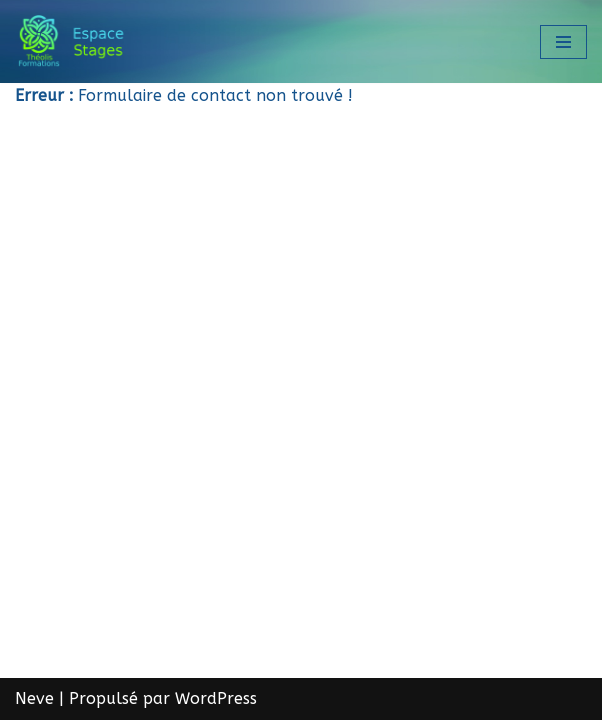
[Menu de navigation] (563, 42)
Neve (34, 698)
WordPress (216, 698)
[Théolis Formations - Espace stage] (75, 41)
